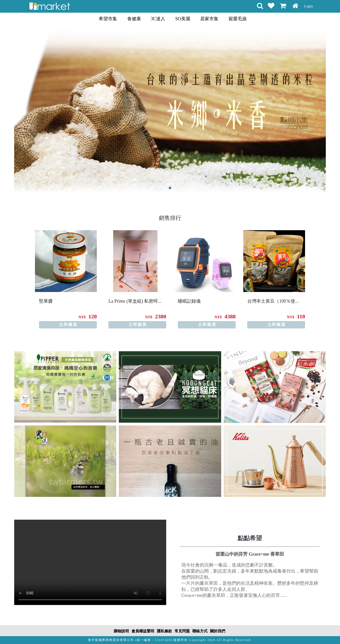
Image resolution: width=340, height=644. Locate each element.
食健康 (134, 19)
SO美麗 (183, 19)
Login (308, 6)
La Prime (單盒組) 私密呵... (135, 301)
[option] (66, 279)
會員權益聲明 (143, 631)
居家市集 (209, 19)
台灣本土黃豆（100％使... (273, 301)
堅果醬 (46, 301)
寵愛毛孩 (238, 19)
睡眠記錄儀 (189, 301)
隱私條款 (164, 631)
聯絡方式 (200, 631)
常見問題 (182, 631)
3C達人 (158, 19)
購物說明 (121, 631)
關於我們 (218, 631)
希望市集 (108, 19)
